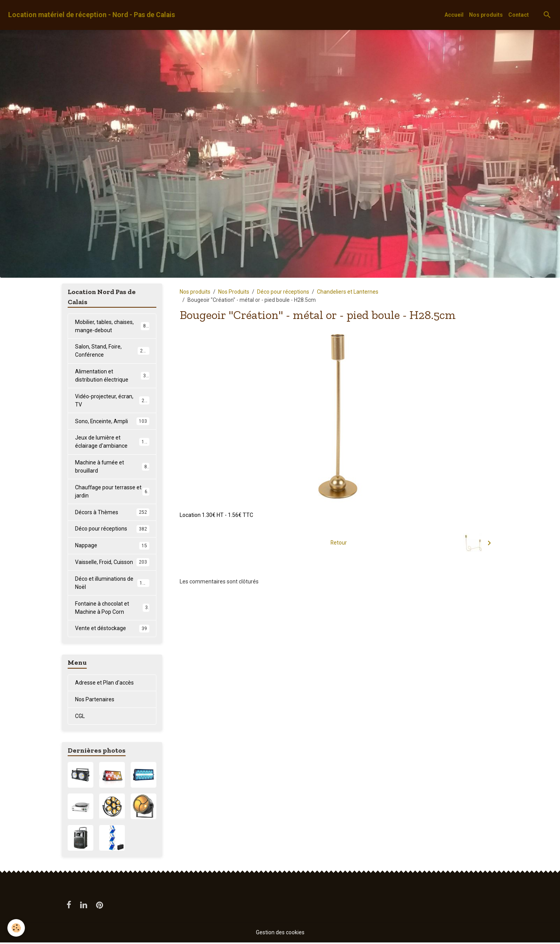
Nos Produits (234, 292)
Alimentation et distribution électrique (112, 376)
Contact (519, 15)
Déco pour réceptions (283, 292)
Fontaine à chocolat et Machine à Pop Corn (112, 609)
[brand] (92, 15)
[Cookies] (17, 928)
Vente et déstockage (112, 630)
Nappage (112, 546)
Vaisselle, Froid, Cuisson (112, 563)
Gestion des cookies (280, 934)
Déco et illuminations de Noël (112, 584)
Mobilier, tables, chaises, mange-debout (112, 326)
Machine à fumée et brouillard (112, 467)
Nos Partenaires (95, 701)
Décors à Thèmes (112, 513)
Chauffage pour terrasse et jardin (112, 492)
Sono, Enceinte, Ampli (112, 422)
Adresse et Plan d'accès (104, 684)
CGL (80, 717)
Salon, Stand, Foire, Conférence (112, 351)
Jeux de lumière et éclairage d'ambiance (112, 442)
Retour (339, 543)
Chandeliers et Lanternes (348, 292)
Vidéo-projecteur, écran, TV (112, 401)
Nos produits (486, 15)
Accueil (454, 15)
